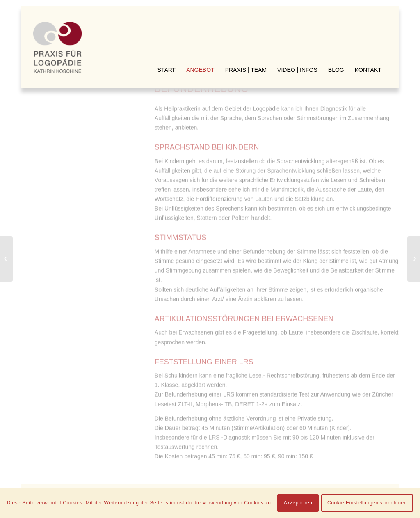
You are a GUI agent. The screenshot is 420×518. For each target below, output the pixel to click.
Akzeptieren (298, 503)
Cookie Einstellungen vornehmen (367, 503)
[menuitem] (167, 21)
